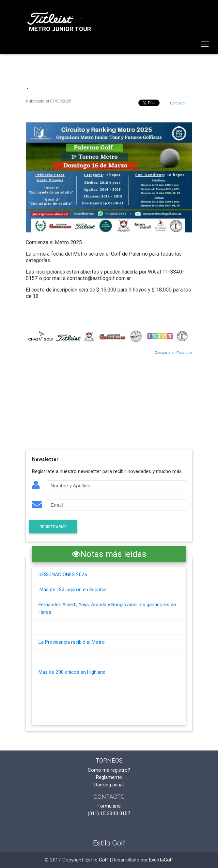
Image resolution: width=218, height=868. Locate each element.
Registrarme (53, 527)
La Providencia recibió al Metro (72, 642)
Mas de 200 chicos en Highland (72, 672)
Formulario (109, 806)
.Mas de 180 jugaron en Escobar (73, 589)
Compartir (178, 103)
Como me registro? (109, 770)
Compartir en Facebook (173, 353)
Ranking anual (109, 785)
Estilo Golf (97, 860)
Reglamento (109, 777)
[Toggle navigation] (205, 44)
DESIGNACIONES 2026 (63, 574)
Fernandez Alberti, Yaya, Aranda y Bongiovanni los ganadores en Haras (107, 608)
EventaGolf (161, 860)
